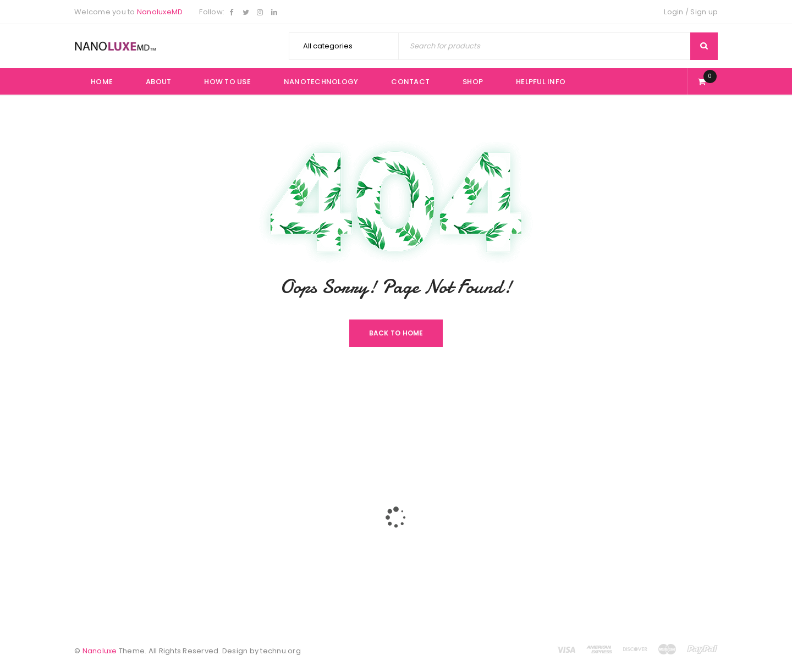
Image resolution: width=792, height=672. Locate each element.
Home (306, 499)
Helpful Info (425, 518)
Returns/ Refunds (452, 559)
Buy (411, 499)
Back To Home (396, 333)
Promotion (440, 579)
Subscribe (550, 562)
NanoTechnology (326, 558)
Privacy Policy (446, 539)
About (305, 518)
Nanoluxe (100, 651)
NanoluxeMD (160, 12)
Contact (309, 578)
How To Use (316, 538)
